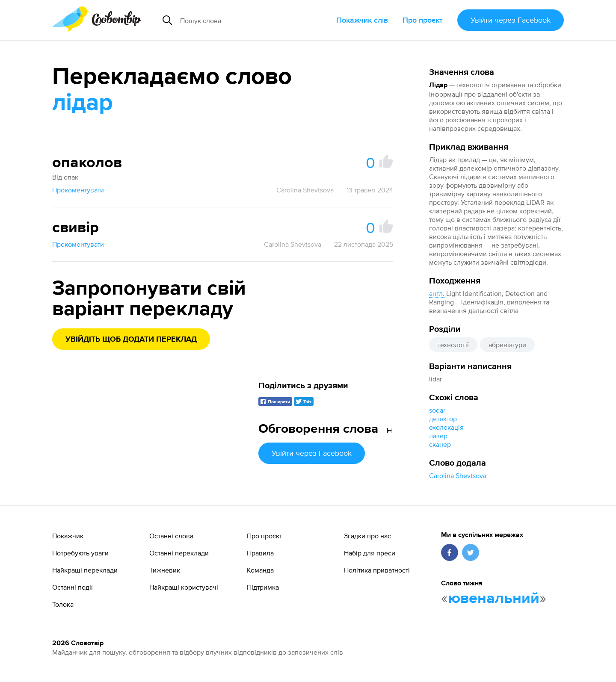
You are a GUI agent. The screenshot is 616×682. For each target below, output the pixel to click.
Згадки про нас (367, 536)
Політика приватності (377, 570)
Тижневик (165, 570)
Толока (63, 604)
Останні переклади (179, 553)
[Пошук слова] (246, 20)
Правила (260, 553)
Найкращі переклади (85, 570)
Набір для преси (370, 553)
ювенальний (494, 599)
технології (453, 345)
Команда (260, 570)
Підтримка (263, 587)
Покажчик (68, 536)
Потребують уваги (80, 553)
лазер (438, 436)
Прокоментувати (78, 190)
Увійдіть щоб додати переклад (131, 340)
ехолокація (446, 427)
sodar (437, 410)
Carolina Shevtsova (458, 475)
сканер (440, 444)
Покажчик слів (362, 20)
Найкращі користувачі (184, 587)
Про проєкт (423, 20)
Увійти (511, 20)
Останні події (73, 587)
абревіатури (507, 345)
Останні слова (171, 536)
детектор (443, 419)
